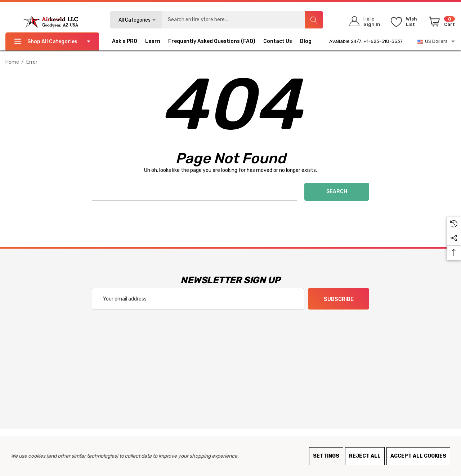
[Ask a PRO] (129, 41)
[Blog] (310, 41)
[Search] (314, 20)
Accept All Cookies (418, 456)
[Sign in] (362, 21)
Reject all (365, 456)
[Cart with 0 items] (441, 23)
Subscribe (339, 299)
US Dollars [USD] (436, 41)
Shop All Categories (52, 42)
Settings (326, 456)
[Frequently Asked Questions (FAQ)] (212, 42)
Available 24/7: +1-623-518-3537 (366, 41)
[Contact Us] (282, 41)
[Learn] (153, 42)
